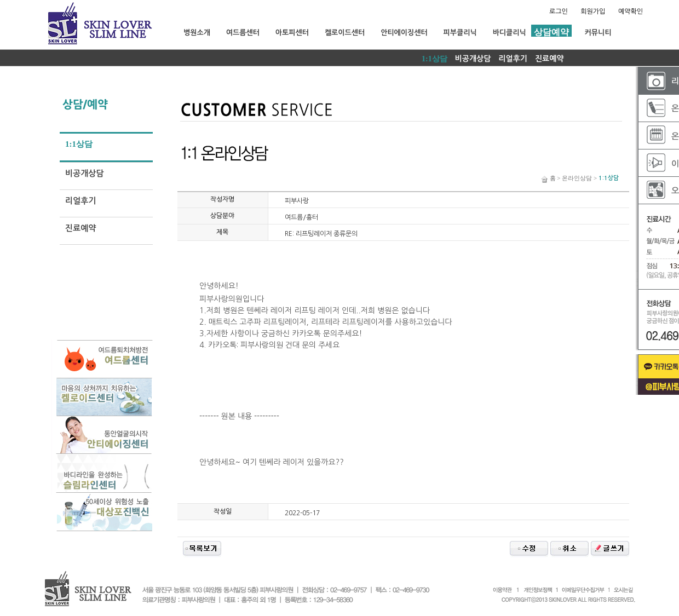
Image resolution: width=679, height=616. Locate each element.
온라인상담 (577, 178)
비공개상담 (473, 59)
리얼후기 (513, 59)
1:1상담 (435, 59)
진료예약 (549, 59)
